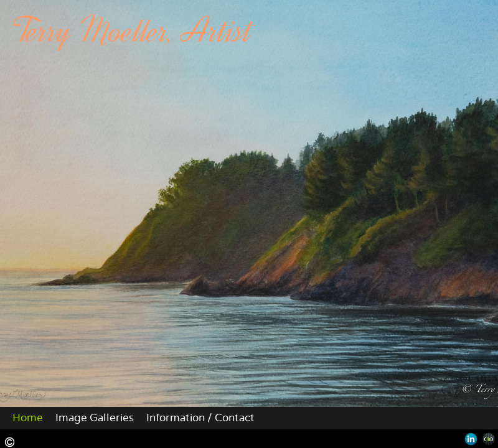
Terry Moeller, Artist (132, 31)
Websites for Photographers (489, 439)
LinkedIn (471, 439)
